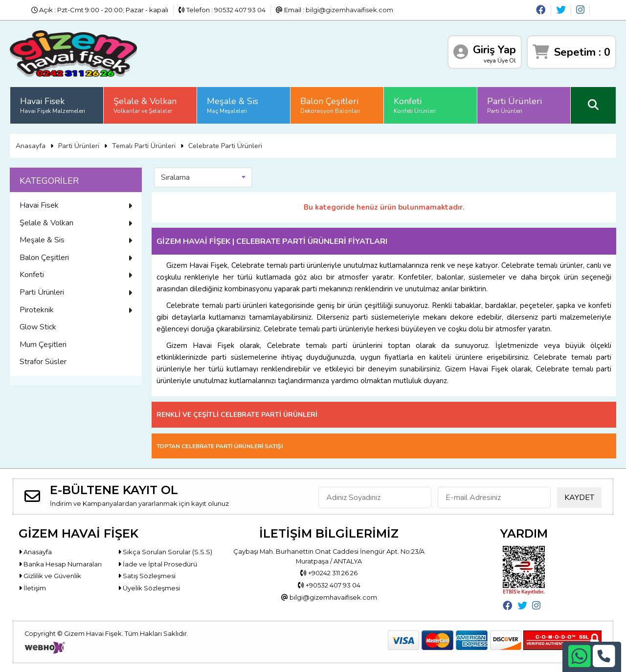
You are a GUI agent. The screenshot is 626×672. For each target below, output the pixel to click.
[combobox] (203, 177)
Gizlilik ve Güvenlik (50, 576)
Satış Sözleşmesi (147, 576)
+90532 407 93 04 (329, 585)
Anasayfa (31, 146)
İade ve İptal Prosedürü (157, 564)
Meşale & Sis (233, 105)
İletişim (32, 588)
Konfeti (415, 105)
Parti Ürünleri (514, 105)
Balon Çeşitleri (330, 105)
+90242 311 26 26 (329, 573)
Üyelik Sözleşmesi (149, 588)
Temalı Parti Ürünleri (144, 146)
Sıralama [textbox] (175, 177)
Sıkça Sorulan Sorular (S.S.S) (165, 552)
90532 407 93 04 (240, 10)
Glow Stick (38, 327)
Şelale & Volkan (145, 105)
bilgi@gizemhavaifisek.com (349, 10)
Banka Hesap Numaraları (60, 564)
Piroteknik (76, 310)
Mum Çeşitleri (43, 345)
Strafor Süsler (43, 362)
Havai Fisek (53, 105)
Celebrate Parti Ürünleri (225, 146)
